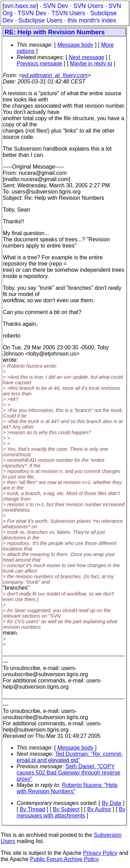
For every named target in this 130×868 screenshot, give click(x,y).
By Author (99, 809)
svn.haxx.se (20, 6)
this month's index (92, 20)
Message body (75, 45)
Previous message (40, 64)
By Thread (33, 809)
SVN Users (88, 6)
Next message (86, 57)
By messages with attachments (71, 812)
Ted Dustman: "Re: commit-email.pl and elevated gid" (70, 757)
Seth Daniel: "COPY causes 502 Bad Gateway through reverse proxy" (68, 773)
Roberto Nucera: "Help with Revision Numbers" (67, 788)
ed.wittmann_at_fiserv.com (55, 75)
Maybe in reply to (91, 64)
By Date (111, 803)
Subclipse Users (40, 20)
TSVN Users (68, 13)
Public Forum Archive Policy (64, 859)
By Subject (66, 809)
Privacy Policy (100, 853)
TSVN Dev (32, 13)
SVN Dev (55, 6)
